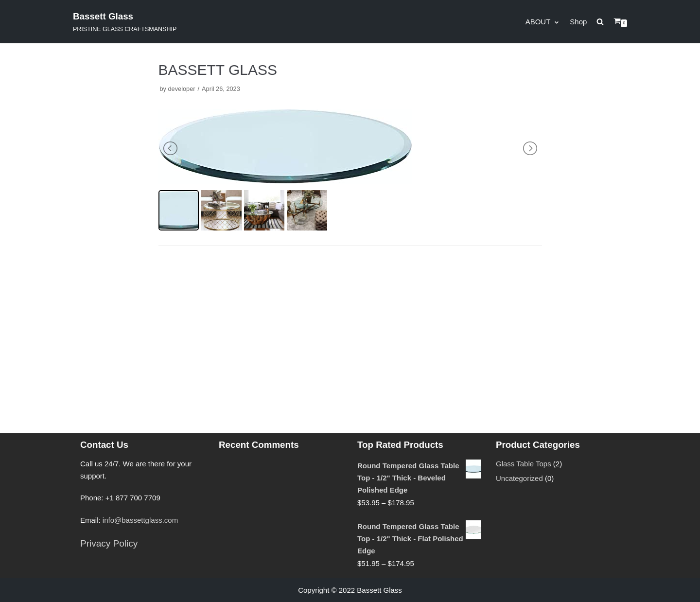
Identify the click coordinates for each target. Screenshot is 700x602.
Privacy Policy (109, 543)
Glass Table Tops (524, 464)
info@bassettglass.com (140, 520)
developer (182, 89)
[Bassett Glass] (125, 22)
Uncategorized (519, 478)
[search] (605, 22)
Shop (578, 22)
